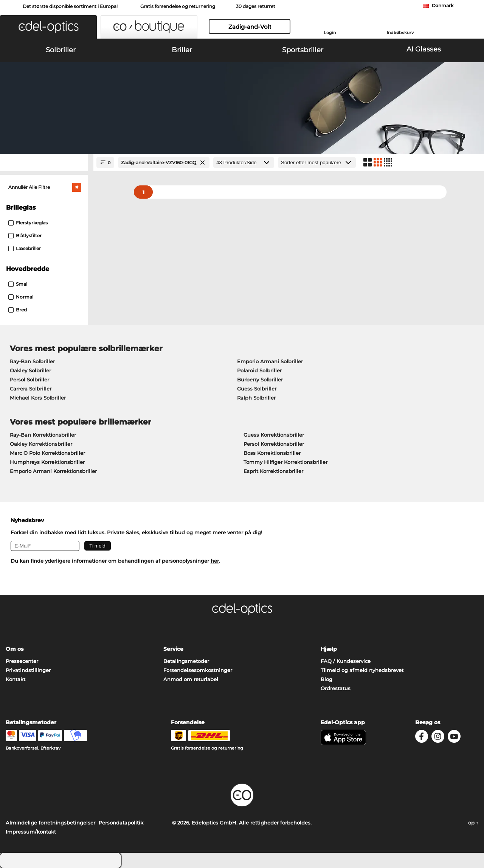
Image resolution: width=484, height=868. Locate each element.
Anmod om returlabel (191, 679)
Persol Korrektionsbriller (274, 444)
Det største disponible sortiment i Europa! (70, 6)
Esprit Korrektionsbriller (273, 471)
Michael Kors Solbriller (38, 398)
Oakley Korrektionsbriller (41, 444)
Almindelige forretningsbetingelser (50, 823)
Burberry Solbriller (260, 380)
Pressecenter (22, 661)
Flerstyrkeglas (28, 223)
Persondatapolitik (121, 823)
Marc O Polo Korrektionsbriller (47, 453)
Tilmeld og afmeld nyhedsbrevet (362, 670)
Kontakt (16, 679)
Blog (327, 679)
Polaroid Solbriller (259, 370)
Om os (15, 649)
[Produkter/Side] (244, 163)
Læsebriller (25, 248)
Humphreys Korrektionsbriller (47, 462)
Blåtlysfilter (25, 236)
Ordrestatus (336, 688)
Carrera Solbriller (31, 389)
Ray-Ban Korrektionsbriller (43, 435)
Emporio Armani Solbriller (270, 361)
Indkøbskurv (400, 33)
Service (173, 649)
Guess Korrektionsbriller (274, 435)
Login (330, 33)
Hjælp (329, 649)
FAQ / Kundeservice (346, 661)
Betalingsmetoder (186, 661)
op (473, 823)
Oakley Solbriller (30, 370)
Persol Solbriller (29, 380)
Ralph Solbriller (256, 398)
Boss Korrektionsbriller (272, 453)
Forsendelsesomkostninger (198, 670)
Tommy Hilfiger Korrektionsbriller (285, 462)
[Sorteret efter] (317, 163)
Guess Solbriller (257, 389)
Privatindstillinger (28, 670)
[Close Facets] (44, 163)
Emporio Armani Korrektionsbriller (53, 471)
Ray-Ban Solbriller (32, 361)
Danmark (443, 5)
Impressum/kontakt (31, 832)
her (215, 561)
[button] (48, 27)
